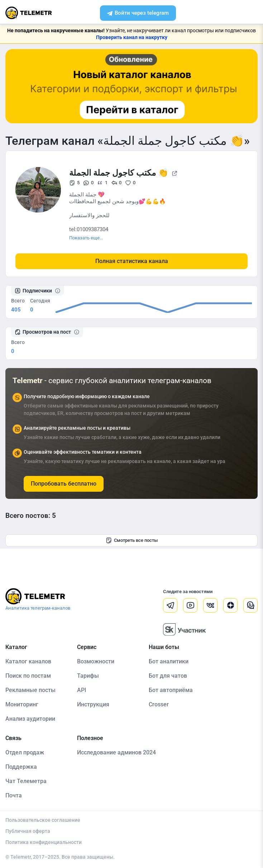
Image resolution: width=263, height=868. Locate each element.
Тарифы (88, 676)
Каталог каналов (28, 661)
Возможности (96, 661)
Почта (14, 795)
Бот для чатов (168, 676)
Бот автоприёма (171, 690)
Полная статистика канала (132, 261)
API (82, 690)
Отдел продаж (25, 752)
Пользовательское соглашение (43, 820)
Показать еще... (86, 238)
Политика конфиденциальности (44, 842)
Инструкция (93, 704)
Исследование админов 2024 (116, 752)
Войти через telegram (138, 14)
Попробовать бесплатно (64, 484)
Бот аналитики (169, 661)
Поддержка (21, 767)
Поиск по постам (28, 676)
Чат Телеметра (26, 781)
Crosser (159, 704)
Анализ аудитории (30, 719)
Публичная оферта (28, 831)
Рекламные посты (30, 690)
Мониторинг (22, 704)
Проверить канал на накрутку (132, 37)
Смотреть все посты (132, 540)
